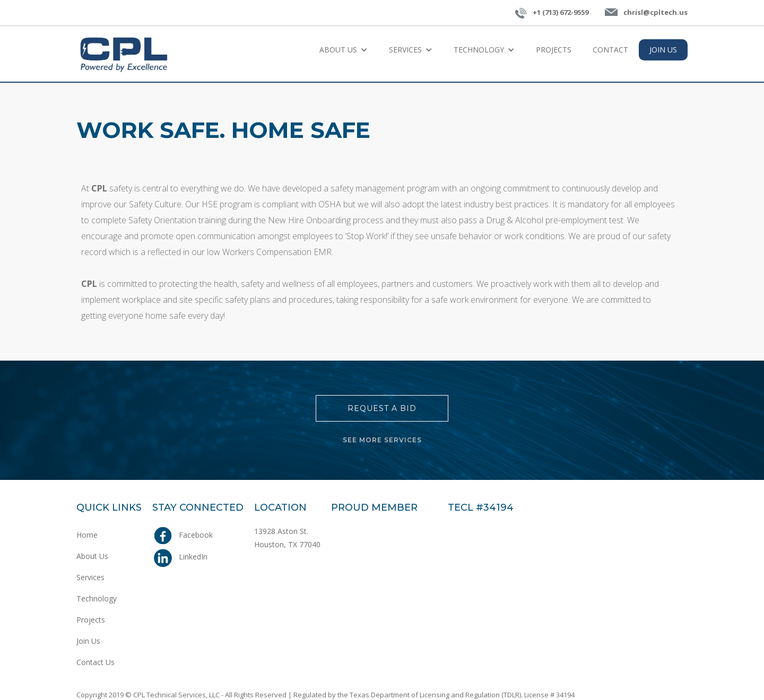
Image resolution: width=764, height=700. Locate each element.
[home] (124, 54)
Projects (554, 50)
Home (87, 535)
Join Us (88, 641)
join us (663, 50)
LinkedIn (193, 557)
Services (90, 577)
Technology (97, 598)
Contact (610, 50)
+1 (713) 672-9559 (561, 12)
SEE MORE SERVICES (382, 440)
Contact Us (95, 662)
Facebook (196, 535)
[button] (344, 50)
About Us (92, 556)
